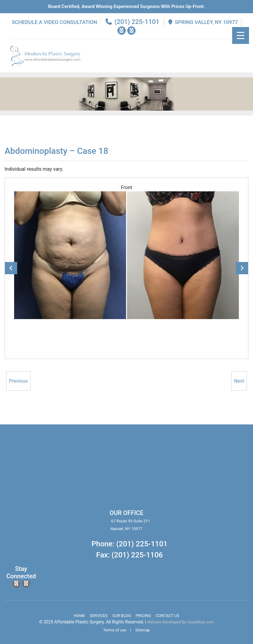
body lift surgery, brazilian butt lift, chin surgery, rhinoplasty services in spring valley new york (63, 470)
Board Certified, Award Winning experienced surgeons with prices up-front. (126, 6)
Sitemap (143, 630)
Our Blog (122, 616)
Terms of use (115, 630)
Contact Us (167, 616)
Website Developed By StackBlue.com (181, 622)
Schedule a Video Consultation (54, 22)
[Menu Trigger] (241, 35)
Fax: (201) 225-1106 (130, 555)
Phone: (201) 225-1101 (129, 544)
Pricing (143, 616)
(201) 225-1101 (132, 22)
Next (242, 268)
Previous (11, 268)
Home (79, 616)
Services (98, 616)
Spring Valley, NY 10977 (203, 22)
